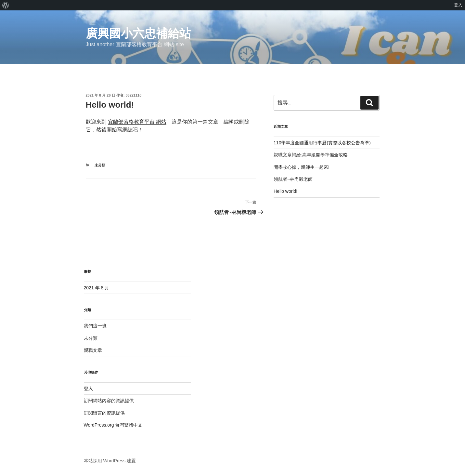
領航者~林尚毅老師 (293, 179)
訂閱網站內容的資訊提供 (109, 401)
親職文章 (93, 350)
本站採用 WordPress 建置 (110, 461)
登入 (88, 389)
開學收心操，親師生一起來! (302, 167)
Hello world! (285, 191)
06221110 (133, 95)
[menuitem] (6, 5)
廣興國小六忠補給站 (138, 33)
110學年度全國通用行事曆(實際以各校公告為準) (322, 143)
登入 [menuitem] (458, 5)
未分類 (100, 165)
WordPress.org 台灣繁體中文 (113, 425)
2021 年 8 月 (97, 288)
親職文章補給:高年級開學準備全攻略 (311, 155)
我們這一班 (95, 326)
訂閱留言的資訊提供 (104, 413)
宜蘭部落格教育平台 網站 (137, 122)
